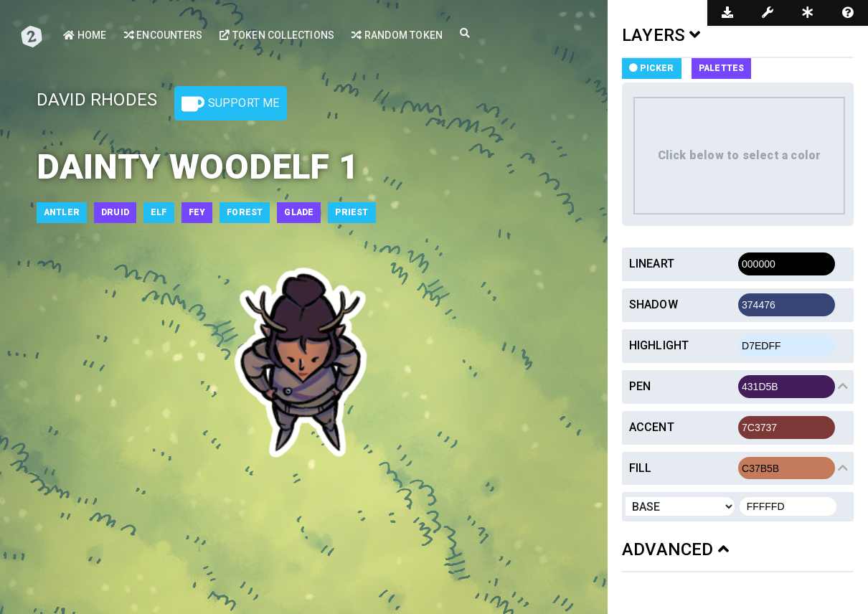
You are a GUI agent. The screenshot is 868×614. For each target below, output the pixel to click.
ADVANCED (675, 549)
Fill (641, 468)
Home (85, 35)
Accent (652, 427)
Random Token (397, 35)
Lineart (652, 264)
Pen (640, 386)
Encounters (163, 35)
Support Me (230, 104)
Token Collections (277, 35)
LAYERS (661, 35)
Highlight (659, 345)
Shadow (654, 304)
